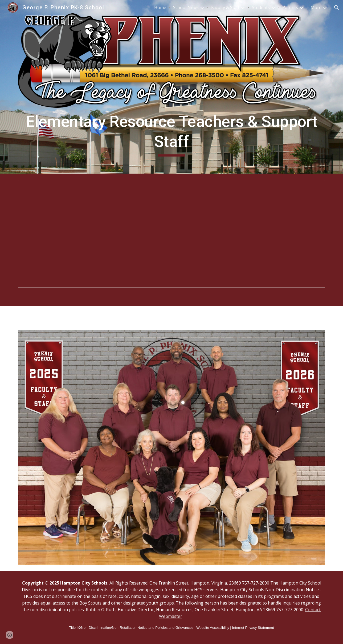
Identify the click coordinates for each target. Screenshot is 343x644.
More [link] (316, 7)
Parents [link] (290, 7)
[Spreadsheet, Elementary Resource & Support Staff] (171, 234)
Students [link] (261, 7)
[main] (171, 134)
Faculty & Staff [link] (225, 7)
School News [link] (186, 7)
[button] (337, 7)
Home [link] (160, 7)
